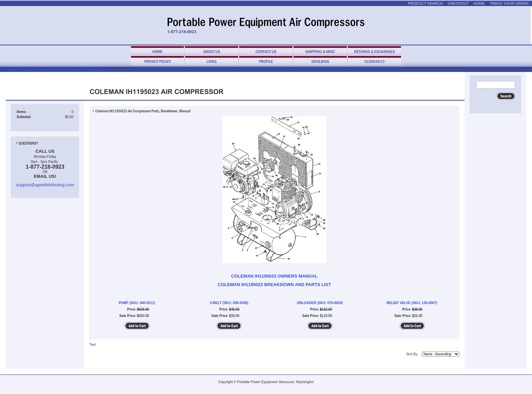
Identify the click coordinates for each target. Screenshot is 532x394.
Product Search (425, 3)
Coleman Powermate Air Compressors (52, 69)
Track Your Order (509, 3)
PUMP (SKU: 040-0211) (137, 303)
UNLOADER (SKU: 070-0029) (320, 303)
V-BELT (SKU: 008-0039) (229, 303)
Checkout (458, 3)
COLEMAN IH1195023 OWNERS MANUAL (274, 276)
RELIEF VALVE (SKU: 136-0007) (412, 303)
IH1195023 (97, 69)
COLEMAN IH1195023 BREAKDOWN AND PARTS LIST (274, 285)
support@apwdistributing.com (45, 185)
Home (479, 3)
